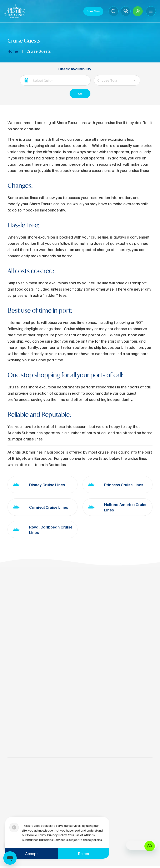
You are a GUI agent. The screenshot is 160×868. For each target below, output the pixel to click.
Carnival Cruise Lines (49, 507)
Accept (32, 853)
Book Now (93, 11)
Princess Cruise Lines (124, 485)
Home (13, 51)
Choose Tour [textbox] (107, 80)
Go (80, 95)
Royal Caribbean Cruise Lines (51, 530)
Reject (84, 853)
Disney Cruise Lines (47, 485)
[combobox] (117, 80)
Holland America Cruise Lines (126, 507)
